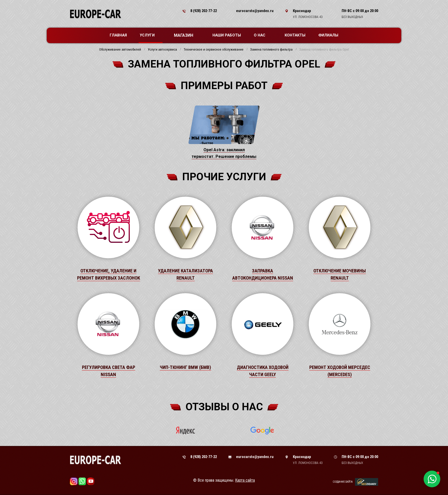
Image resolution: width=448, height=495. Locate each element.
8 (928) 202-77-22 (204, 11)
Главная (118, 35)
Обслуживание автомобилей (120, 50)
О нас (262, 35)
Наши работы (227, 35)
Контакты (295, 35)
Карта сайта (245, 480)
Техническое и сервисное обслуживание (214, 50)
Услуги (150, 35)
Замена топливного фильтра (271, 50)
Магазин (186, 35)
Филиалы (328, 35)
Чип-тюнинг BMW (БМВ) (185, 367)
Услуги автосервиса (162, 50)
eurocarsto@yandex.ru (255, 11)
